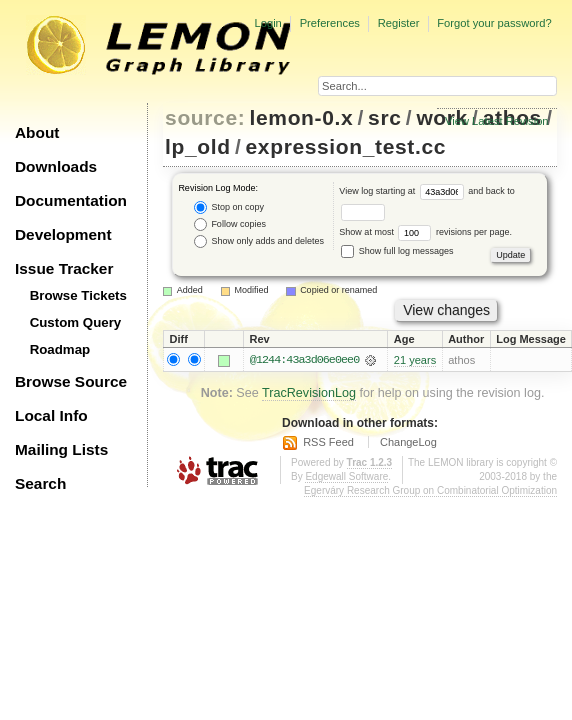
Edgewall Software (346, 476)
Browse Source (71, 381)
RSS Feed (328, 442)
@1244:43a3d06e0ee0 (304, 360)
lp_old (198, 146)
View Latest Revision (497, 121)
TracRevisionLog (309, 393)
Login (267, 23)
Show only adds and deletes (259, 241)
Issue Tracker (64, 268)
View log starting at (403, 191)
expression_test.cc (346, 146)
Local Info (51, 415)
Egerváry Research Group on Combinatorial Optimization (430, 490)
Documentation (71, 200)
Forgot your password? (494, 23)
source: (205, 117)
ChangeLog (408, 442)
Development (63, 234)
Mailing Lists (61, 449)
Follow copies (230, 224)
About (37, 132)
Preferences (330, 23)
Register (399, 23)
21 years (415, 360)
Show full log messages (397, 251)
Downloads (56, 166)
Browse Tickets (78, 295)
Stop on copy (229, 207)
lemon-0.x (302, 117)
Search (40, 483)
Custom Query (76, 322)
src (384, 117)
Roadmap (60, 349)
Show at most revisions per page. (425, 232)
